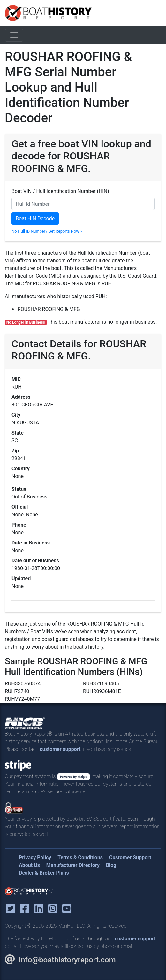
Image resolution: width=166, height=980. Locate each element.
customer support (60, 749)
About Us (29, 865)
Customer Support (130, 857)
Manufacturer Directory (73, 865)
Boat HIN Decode (35, 218)
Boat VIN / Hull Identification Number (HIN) (60, 191)
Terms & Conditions (80, 857)
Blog (111, 865)
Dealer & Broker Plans (44, 873)
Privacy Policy (35, 857)
